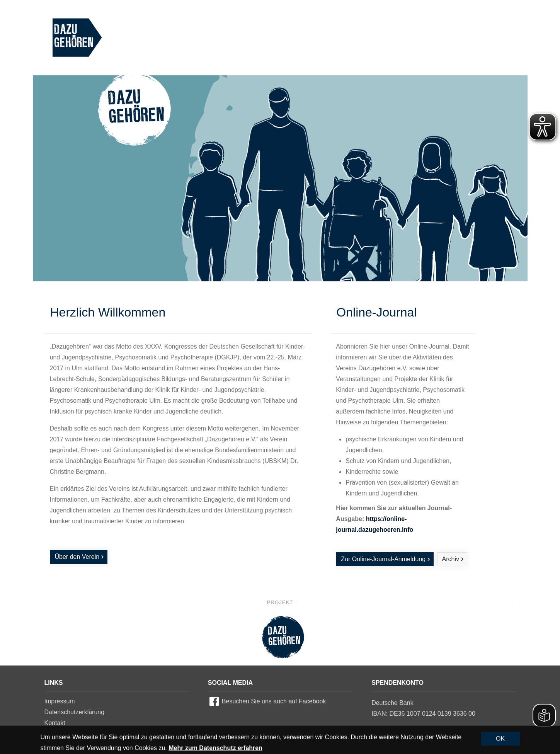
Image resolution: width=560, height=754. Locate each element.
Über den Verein (77, 557)
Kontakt (55, 723)
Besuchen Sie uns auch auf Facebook (274, 701)
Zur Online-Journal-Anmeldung (383, 559)
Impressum (60, 701)
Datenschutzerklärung (75, 712)
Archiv (451, 559)
